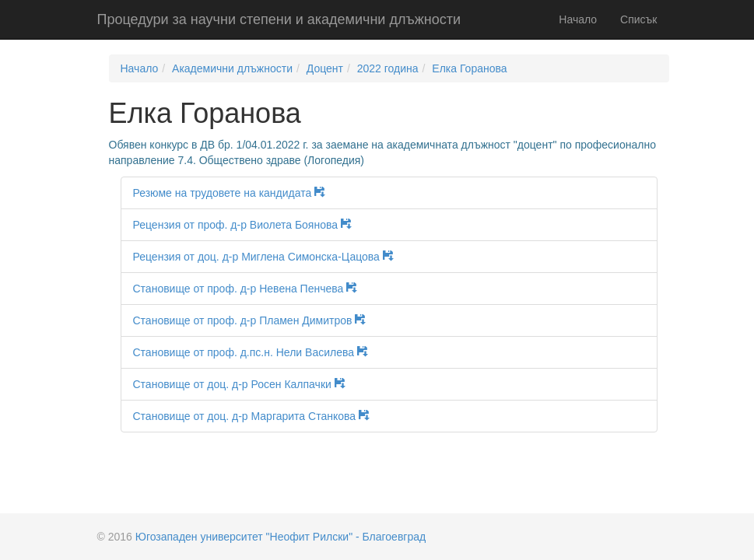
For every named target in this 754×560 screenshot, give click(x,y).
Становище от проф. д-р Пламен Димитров (255, 320)
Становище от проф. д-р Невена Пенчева (251, 289)
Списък (638, 19)
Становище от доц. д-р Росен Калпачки (245, 384)
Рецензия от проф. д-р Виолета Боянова (248, 225)
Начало (578, 19)
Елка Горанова (469, 68)
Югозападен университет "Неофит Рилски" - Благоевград (281, 537)
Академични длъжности (232, 68)
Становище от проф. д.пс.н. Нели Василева (256, 352)
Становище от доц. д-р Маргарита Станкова (257, 416)
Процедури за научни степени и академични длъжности (279, 19)
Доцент (325, 68)
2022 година (388, 68)
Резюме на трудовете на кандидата (235, 193)
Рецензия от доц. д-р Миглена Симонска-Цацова (269, 257)
